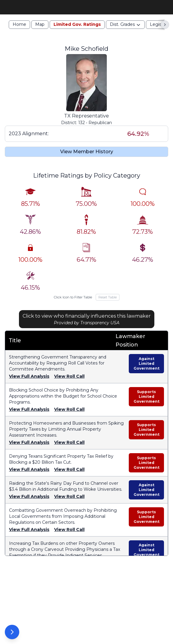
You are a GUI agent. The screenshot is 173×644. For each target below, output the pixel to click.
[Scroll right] (165, 34)
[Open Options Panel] (12, 632)
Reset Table (108, 307)
